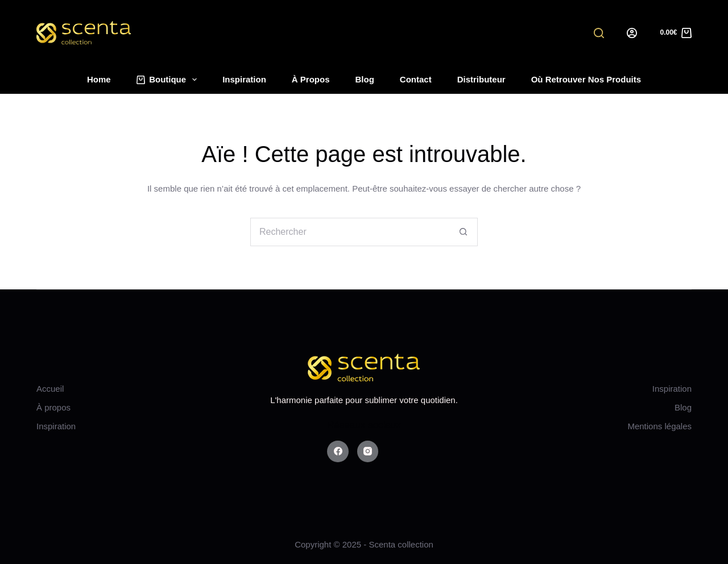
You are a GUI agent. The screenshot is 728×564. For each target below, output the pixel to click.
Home (99, 79)
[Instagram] (368, 451)
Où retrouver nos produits (586, 79)
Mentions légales (659, 426)
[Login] (632, 33)
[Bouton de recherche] (464, 232)
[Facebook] (338, 451)
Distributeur (481, 79)
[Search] (599, 33)
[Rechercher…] (350, 232)
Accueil (50, 389)
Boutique (169, 80)
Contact (416, 79)
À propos (311, 79)
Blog (365, 79)
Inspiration (244, 79)
